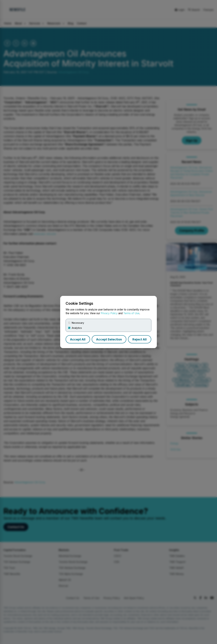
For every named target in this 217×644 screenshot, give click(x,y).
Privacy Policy (109, 313)
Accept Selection (109, 339)
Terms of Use (131, 313)
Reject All (140, 339)
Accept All (78, 339)
